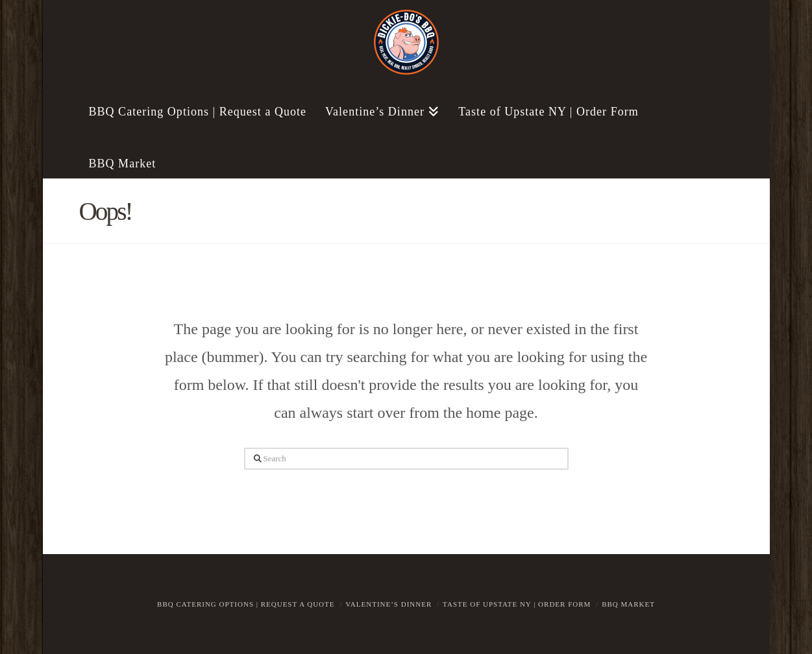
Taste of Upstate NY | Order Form (517, 604)
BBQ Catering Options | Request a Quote (246, 604)
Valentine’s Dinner (388, 604)
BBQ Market (628, 604)
